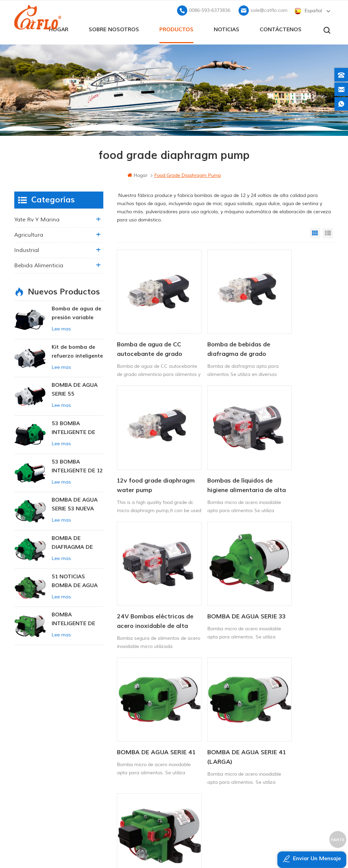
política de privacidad (134, 784)
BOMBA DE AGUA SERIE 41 (143, 568)
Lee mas (61, 328)
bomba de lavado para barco (206, 726)
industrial (27, 249)
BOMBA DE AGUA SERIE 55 (75, 388)
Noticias (227, 28)
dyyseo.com (313, 846)
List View (328, 232)
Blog (115, 749)
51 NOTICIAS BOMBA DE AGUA (75, 580)
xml (114, 772)
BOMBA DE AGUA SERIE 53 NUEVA (75, 503)
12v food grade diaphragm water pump (288, 331)
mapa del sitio (127, 761)
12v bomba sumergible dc (203, 749)
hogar (137, 174)
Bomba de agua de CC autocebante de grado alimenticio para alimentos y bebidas (150, 331)
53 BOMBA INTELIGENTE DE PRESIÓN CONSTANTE (73, 427)
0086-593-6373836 (210, 9)
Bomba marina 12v (195, 715)
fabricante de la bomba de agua (206, 772)
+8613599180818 (280, 728)
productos (176, 28)
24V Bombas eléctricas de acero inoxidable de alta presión (218, 450)
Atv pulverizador (192, 738)
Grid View (315, 232)
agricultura (29, 234)
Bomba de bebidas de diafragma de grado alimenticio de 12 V (221, 331)
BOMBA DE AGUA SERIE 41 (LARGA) (216, 568)
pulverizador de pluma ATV (204, 761)
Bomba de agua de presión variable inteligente (76, 312)
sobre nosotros (114, 28)
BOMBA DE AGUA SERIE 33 (289, 449)
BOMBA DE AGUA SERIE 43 (289, 568)
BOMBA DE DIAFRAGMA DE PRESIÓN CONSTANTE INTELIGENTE (72, 542)
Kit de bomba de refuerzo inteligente (77, 350)
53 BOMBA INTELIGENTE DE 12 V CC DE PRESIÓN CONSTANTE (77, 465)
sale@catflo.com (269, 9)
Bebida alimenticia (39, 264)
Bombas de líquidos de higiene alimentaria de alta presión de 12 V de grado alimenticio (150, 450)
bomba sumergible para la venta (206, 795)
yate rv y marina (37, 218)
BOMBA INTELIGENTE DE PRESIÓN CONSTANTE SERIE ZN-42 (76, 618)
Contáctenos (281, 28)
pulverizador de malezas (202, 784)
